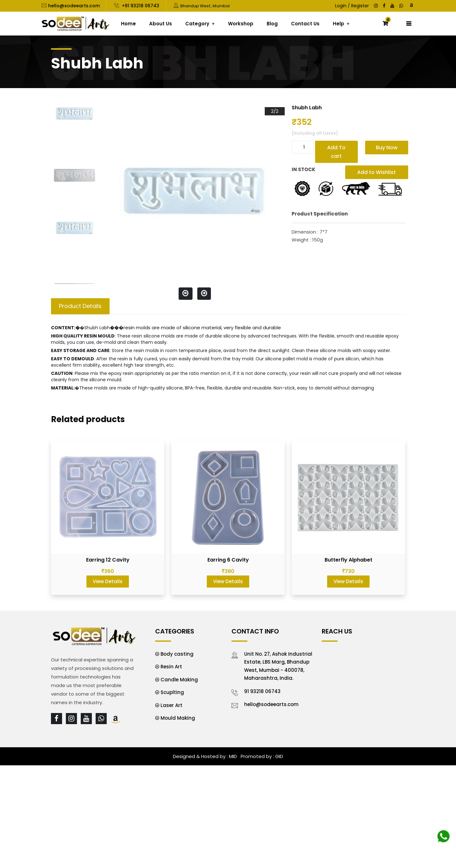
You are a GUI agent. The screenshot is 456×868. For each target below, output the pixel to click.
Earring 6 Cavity (228, 560)
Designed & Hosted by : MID (205, 756)
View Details (108, 581)
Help (339, 24)
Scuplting (172, 692)
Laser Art (171, 705)
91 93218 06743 (262, 691)
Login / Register (352, 6)
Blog (272, 24)
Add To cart (336, 152)
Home (128, 24)
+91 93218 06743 (140, 6)
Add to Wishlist (377, 172)
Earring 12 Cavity (108, 560)
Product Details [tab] (80, 306)
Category (197, 24)
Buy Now (387, 148)
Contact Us (305, 24)
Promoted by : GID (261, 756)
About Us (161, 24)
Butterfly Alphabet (348, 560)
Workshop (241, 24)
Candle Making (179, 680)
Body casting (177, 654)
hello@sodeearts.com (74, 6)
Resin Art (171, 667)
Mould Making (178, 718)
